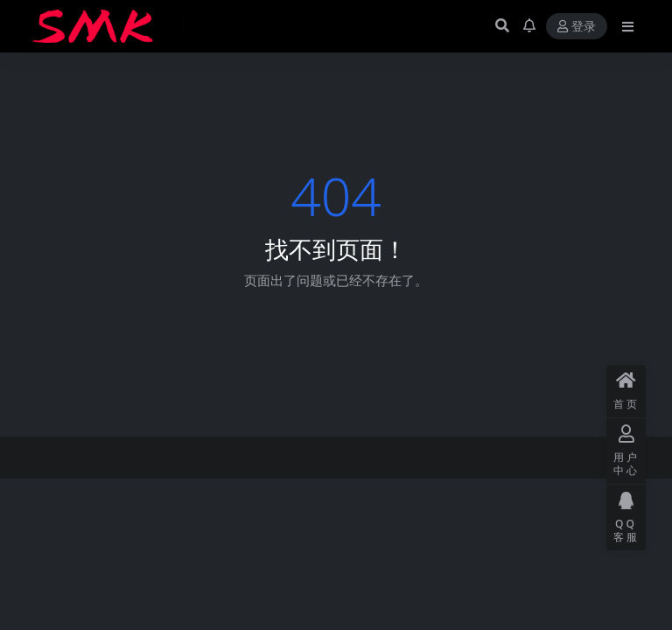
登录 (577, 27)
